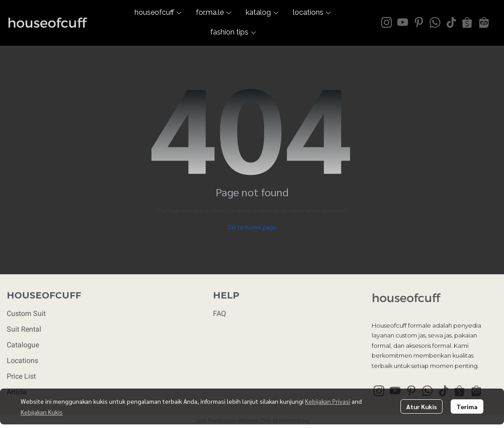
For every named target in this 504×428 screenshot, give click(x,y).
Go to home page (252, 227)
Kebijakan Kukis (42, 412)
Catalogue (23, 345)
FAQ (219, 313)
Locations (22, 361)
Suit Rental (24, 329)
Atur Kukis (421, 406)
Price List (21, 376)
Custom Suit (26, 313)
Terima (467, 406)
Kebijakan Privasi (328, 401)
